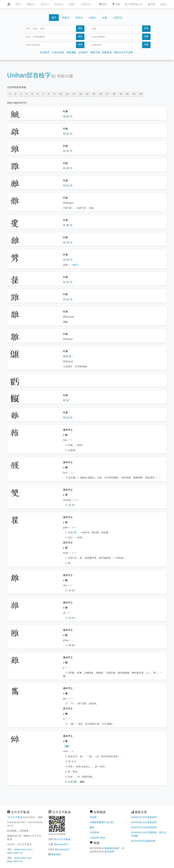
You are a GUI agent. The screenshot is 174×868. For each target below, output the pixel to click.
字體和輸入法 (134, 4)
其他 (164, 4)
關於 (103, 4)
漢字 (19, 4)
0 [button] (10, 94)
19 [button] (121, 94)
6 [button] (38, 94)
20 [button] (127, 94)
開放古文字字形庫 (124, 52)
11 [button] (67, 94)
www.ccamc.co (15, 853)
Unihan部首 (58, 52)
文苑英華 (94, 832)
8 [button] (49, 94)
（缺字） (75, 265)
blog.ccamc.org (22, 858)
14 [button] (87, 94)
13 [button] (80, 94)
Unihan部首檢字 (29, 75)
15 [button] (94, 94)
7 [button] (43, 94)
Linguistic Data (97, 838)
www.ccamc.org (23, 849)
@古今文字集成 (62, 839)
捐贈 (116, 4)
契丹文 (45, 4)
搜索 (80, 28)
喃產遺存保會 (112, 848)
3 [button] (21, 94)
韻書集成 (107, 52)
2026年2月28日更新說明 (144, 817)
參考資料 (109, 852)
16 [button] (101, 94)
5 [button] (32, 94)
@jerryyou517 (61, 844)
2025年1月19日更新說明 (144, 827)
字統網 (93, 817)
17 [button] (107, 94)
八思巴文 (86, 4)
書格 (92, 827)
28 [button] (141, 94)
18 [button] (114, 94)
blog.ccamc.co (15, 861)
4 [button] (27, 94)
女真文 (59, 4)
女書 (72, 4)
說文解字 (83, 52)
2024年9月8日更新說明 (143, 841)
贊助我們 (56, 854)
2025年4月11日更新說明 (144, 822)
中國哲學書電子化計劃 (101, 822)
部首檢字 (45, 52)
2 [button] (16, 94)
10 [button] (60, 94)
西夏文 (31, 4)
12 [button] (74, 94)
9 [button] (54, 94)
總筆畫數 (71, 52)
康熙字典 (95, 52)
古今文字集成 (15, 817)
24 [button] (134, 94)
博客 (151, 4)
